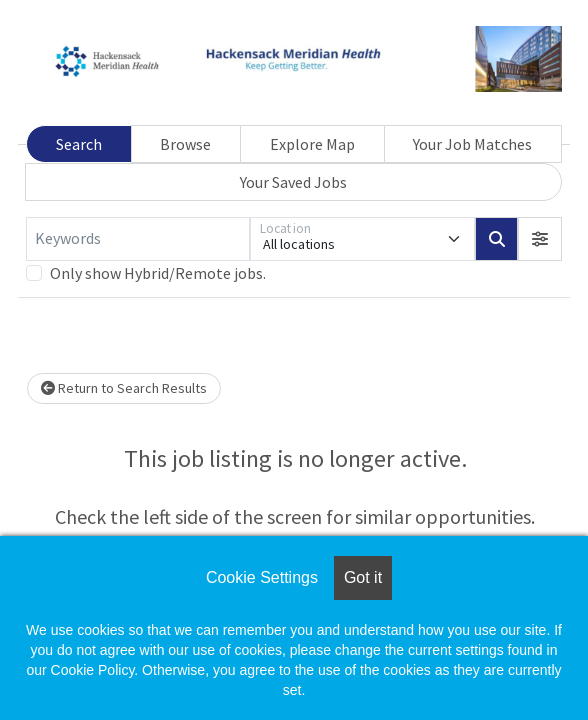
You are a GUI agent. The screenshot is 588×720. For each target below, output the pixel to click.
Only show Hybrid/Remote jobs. (158, 273)
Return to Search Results (124, 388)
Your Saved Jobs (293, 182)
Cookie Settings (262, 577)
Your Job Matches (472, 144)
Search (79, 144)
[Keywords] (138, 239)
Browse (185, 144)
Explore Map (312, 144)
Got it (363, 577)
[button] (540, 239)
